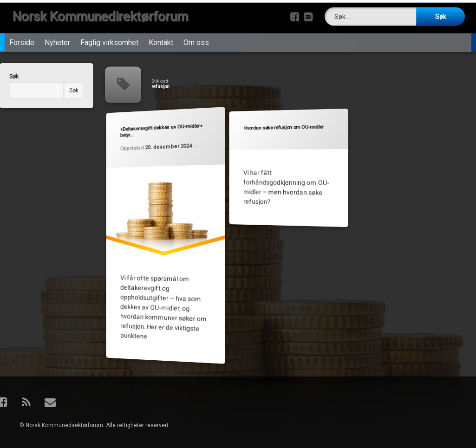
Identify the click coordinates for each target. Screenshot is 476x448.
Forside (22, 41)
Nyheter (57, 41)
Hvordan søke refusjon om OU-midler (283, 128)
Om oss (196, 41)
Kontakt (161, 41)
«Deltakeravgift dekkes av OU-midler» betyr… (161, 131)
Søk (65, 91)
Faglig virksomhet (109, 41)
